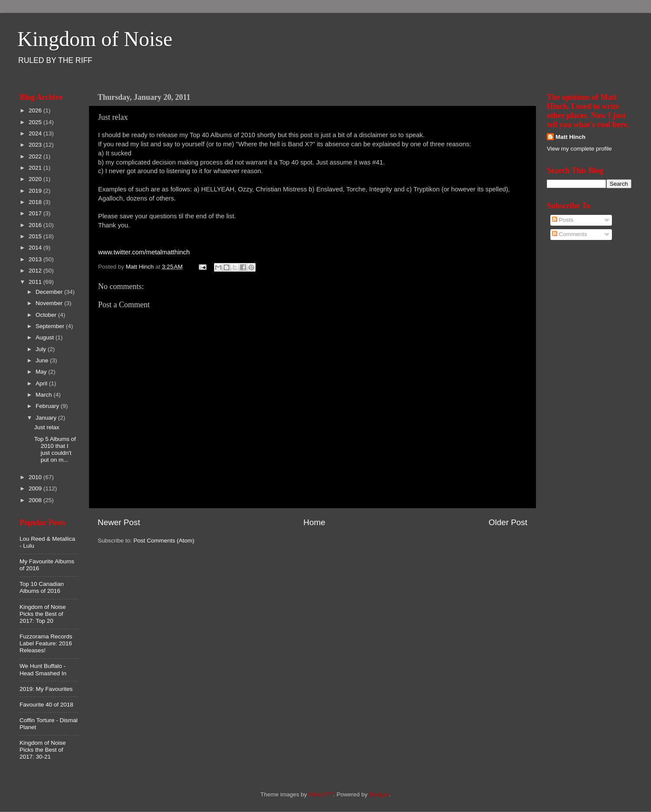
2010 (36, 477)
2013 (36, 259)
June (43, 360)
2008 (36, 500)
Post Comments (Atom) (164, 541)
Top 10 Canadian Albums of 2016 (42, 587)
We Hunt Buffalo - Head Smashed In (43, 669)
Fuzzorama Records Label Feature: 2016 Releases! (46, 643)
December (50, 292)
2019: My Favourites (46, 689)
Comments (570, 234)
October (47, 315)
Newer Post (119, 522)
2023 (36, 145)
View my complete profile (579, 149)
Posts (563, 220)
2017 (36, 213)
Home (314, 522)
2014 (36, 248)
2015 (36, 236)
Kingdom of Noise (95, 39)
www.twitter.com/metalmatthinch (144, 252)
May (42, 372)
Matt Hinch (570, 137)
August (46, 337)
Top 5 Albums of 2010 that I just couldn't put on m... (55, 450)
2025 (36, 122)
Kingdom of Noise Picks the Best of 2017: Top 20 (43, 614)
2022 (36, 156)
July (42, 349)
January (47, 418)
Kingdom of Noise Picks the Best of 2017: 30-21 (43, 750)
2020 (36, 179)
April (42, 383)
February (48, 406)
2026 (36, 110)
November (50, 303)
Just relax (47, 427)
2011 (36, 282)
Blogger (379, 794)
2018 (36, 202)
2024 (36, 133)
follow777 (321, 794)
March (44, 395)
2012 (36, 271)
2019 (36, 191)
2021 (36, 168)
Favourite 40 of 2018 (46, 705)
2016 (36, 225)
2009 (36, 488)
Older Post (508, 522)
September (51, 326)
